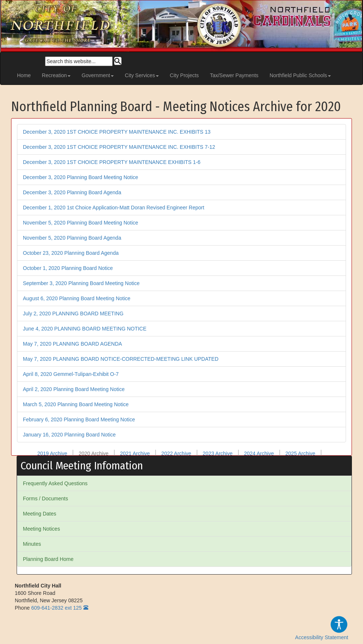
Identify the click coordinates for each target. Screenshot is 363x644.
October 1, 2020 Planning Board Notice (68, 268)
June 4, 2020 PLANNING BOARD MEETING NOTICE (85, 329)
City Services (142, 75)
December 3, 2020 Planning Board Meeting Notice (81, 177)
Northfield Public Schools (300, 75)
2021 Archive (135, 453)
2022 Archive (176, 453)
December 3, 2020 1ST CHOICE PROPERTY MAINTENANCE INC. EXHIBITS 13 (117, 132)
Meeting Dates (40, 514)
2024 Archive (259, 453)
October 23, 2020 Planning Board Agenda (71, 253)
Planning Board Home (48, 559)
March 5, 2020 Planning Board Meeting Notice (76, 404)
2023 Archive (218, 453)
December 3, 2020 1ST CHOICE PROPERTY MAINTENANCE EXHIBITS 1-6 (112, 162)
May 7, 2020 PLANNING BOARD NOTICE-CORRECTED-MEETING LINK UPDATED (121, 359)
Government (98, 75)
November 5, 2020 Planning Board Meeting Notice (81, 223)
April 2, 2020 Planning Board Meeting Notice (74, 389)
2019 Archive (52, 453)
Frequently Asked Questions (55, 483)
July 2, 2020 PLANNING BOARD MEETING (73, 314)
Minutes (32, 544)
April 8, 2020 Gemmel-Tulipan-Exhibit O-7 (71, 374)
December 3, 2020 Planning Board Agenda (72, 192)
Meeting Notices (41, 529)
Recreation (56, 75)
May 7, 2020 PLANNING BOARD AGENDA (72, 344)
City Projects (184, 75)
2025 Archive (300, 453)
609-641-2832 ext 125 (56, 608)
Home (24, 75)
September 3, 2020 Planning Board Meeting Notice (81, 283)
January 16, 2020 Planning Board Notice (69, 435)
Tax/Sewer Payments (234, 75)
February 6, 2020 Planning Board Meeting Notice (79, 419)
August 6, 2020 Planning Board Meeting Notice (77, 298)
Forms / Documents (45, 499)
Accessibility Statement (322, 628)
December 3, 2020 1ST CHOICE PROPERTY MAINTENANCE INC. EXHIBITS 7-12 (119, 147)
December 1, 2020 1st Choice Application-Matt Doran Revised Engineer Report (114, 208)
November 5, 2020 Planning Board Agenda (72, 238)
